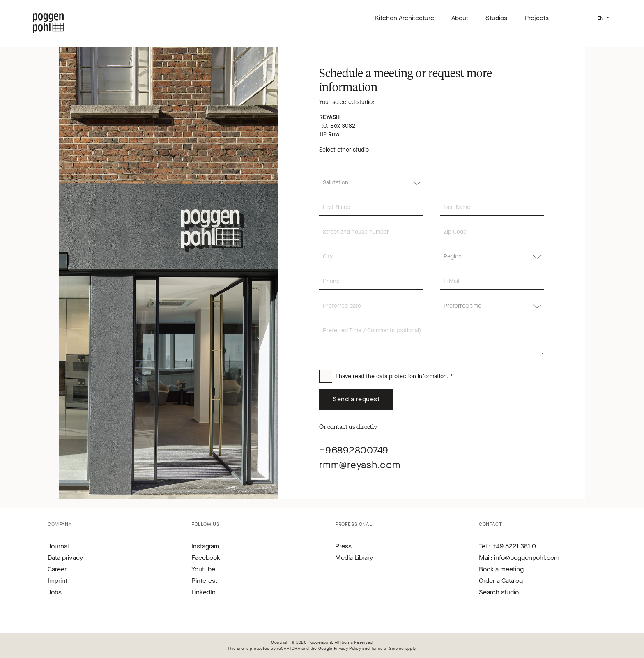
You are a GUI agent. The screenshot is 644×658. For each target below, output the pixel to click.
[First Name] (371, 207)
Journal (58, 546)
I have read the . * (394, 376)
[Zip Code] (492, 232)
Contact (490, 524)
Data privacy (65, 558)
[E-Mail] (492, 281)
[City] (371, 257)
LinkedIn (204, 592)
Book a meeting (501, 569)
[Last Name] (492, 207)
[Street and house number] (371, 232)
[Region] (492, 257)
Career (57, 569)
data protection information (412, 376)
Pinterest (204, 581)
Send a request (356, 399)
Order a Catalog (501, 581)
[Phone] (371, 281)
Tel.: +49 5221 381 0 (507, 546)
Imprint (57, 581)
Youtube (203, 569)
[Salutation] (371, 183)
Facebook (206, 558)
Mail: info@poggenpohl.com (519, 558)
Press (343, 546)
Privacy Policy (347, 648)
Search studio (499, 592)
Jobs (55, 592)
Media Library (354, 558)
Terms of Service (388, 648)
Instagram (205, 546)
